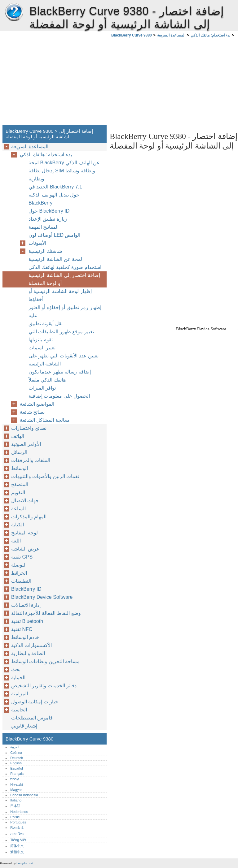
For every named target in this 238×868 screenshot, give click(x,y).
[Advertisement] (162, 83)
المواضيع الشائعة (37, 404)
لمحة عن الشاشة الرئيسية (55, 259)
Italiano (16, 800)
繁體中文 (17, 852)
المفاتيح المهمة (44, 227)
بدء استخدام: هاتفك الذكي (210, 35)
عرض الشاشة (25, 549)
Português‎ (18, 822)
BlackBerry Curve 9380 (14, 12)
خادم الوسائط (25, 637)
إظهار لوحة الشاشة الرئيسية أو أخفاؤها (60, 295)
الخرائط (19, 573)
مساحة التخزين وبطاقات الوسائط (45, 661)
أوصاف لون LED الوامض (54, 235)
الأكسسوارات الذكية (31, 645)
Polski (15, 817)
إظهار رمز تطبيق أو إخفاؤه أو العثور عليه (65, 311)
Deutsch (17, 758)
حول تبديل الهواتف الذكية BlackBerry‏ (54, 199)
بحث (16, 669)
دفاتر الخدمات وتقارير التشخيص (44, 686)
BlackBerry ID (26, 589)
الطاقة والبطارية (28, 653)
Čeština (16, 753)
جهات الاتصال (25, 501)
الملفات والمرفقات (31, 460)
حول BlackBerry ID (49, 211)
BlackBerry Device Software (42, 597)
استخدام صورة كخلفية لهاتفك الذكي (65, 267)
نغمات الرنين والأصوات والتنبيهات (45, 476)
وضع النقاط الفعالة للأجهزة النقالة (46, 613)
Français (17, 774)
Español (16, 768)
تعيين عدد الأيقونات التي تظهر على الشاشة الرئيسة (64, 360)
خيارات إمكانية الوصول (35, 702)
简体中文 (17, 846)
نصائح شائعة (32, 412)
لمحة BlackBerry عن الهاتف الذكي (64, 163)
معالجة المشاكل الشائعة (45, 420)
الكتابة (18, 525)
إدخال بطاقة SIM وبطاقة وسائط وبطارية (62, 175)
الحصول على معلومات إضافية (59, 396)
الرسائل (19, 452)
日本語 (15, 806)
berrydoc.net (25, 863)
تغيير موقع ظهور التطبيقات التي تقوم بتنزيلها (61, 336)
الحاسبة (19, 710)
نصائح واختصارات (29, 428)
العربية (15, 747)
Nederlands (19, 812)
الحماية (18, 678)
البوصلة (19, 565)
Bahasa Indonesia (24, 795)
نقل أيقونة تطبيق (46, 324)
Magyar (16, 790)
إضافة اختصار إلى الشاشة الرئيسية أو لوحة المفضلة (64, 279)
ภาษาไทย (17, 834)
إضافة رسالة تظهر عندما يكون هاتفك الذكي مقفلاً (60, 376)
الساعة (18, 509)
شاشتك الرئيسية (45, 251)
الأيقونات (37, 243)
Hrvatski (16, 784)
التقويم (18, 492)
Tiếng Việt (18, 840)
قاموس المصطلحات (32, 718)
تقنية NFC (22, 629)
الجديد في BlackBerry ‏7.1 (55, 187)
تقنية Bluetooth (27, 621)
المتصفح (20, 484)
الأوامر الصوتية (26, 444)
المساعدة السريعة (171, 35)
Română (17, 827)
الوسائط (20, 468)
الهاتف (18, 436)
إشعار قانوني (24, 726)
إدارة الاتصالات (26, 605)
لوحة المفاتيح (24, 533)
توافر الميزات (42, 388)
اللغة (16, 541)
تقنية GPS (22, 557)
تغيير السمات (42, 348)
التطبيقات (21, 581)
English (16, 763)
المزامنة (20, 694)
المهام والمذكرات (29, 517)
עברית (15, 779)
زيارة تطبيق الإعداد (48, 219)
